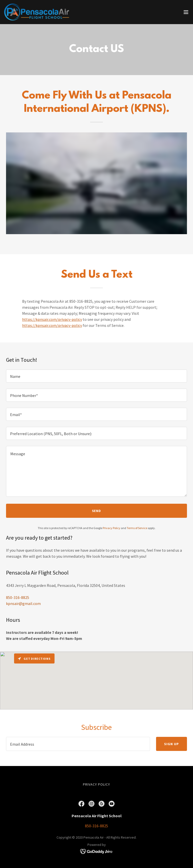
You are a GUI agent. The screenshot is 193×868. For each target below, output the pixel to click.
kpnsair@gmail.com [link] (23, 603)
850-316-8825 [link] (18, 597)
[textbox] (96, 376)
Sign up (172, 744)
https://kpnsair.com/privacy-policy (52, 319)
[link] (37, 12)
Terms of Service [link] (137, 528)
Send (97, 511)
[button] (186, 12)
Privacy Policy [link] (112, 528)
